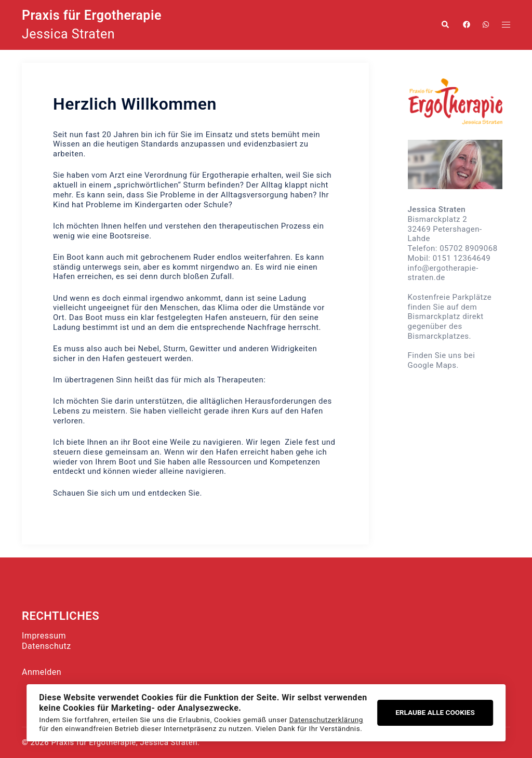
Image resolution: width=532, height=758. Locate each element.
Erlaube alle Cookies (435, 712)
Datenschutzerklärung (326, 720)
